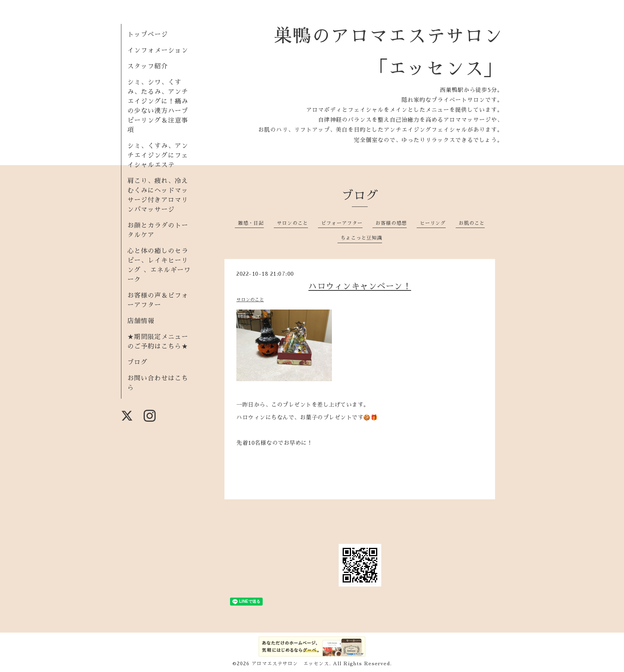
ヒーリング (433, 223)
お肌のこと (472, 223)
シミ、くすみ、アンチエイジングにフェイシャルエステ (158, 156)
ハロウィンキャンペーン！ (360, 286)
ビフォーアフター (342, 223)
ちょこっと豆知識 (361, 238)
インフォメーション (158, 51)
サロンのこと (292, 223)
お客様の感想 (391, 223)
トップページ (148, 35)
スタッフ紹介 (148, 66)
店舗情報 (141, 321)
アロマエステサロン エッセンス (290, 664)
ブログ (137, 362)
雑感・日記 (251, 223)
